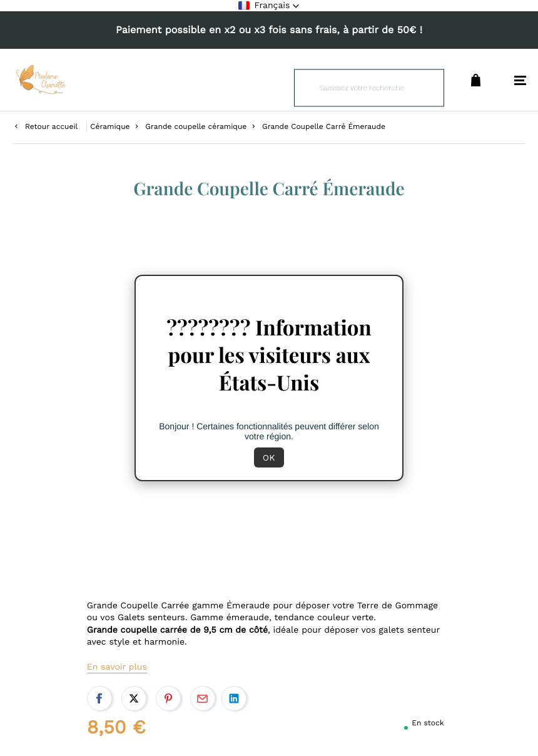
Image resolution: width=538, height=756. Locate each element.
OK (269, 457)
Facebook (99, 698)
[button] (269, 6)
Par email (203, 698)
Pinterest (168, 698)
